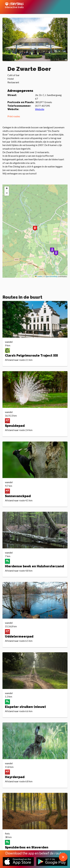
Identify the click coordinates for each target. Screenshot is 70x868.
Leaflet (38, 276)
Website (40, 109)
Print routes (14, 116)
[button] (52, 250)
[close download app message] (63, 857)
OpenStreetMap (51, 276)
